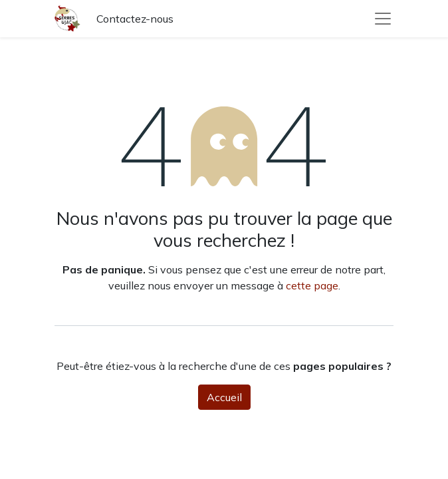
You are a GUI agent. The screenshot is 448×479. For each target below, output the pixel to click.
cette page (312, 285)
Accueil (224, 397)
